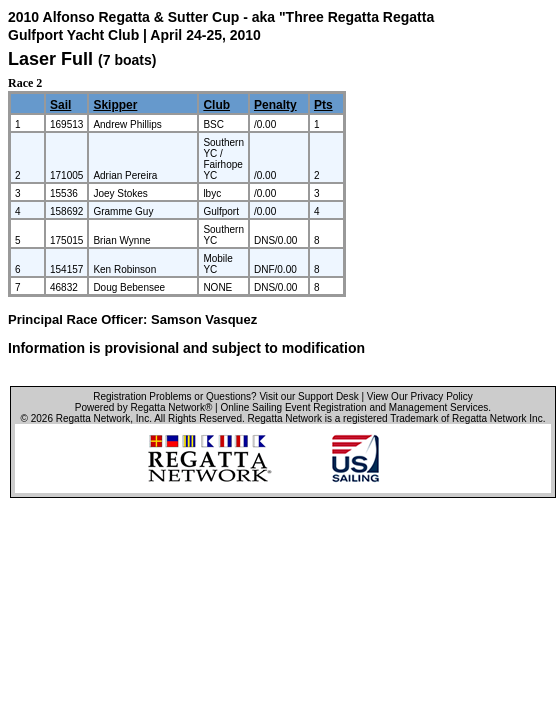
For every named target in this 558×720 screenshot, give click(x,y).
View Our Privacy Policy (420, 396)
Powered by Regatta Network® (143, 407)
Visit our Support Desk (308, 396)
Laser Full (50, 59)
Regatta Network (93, 418)
